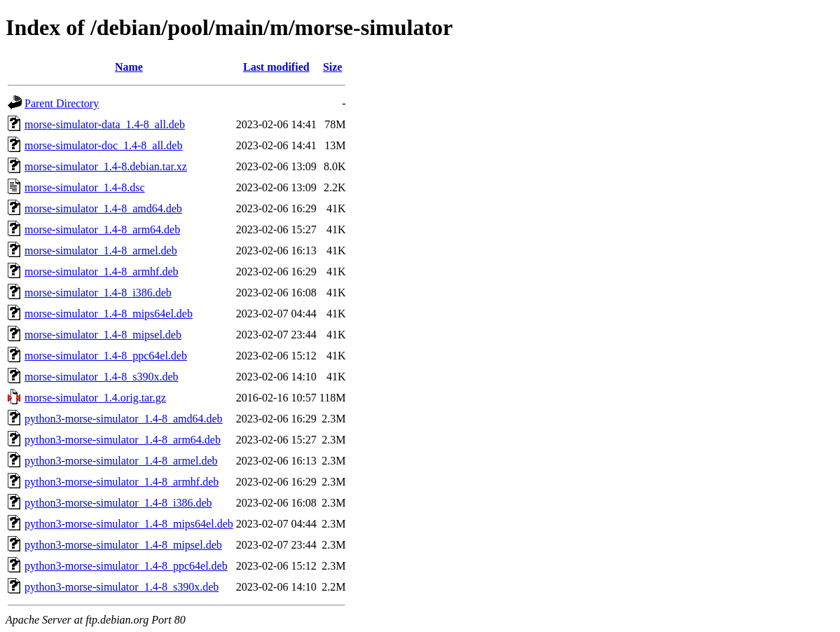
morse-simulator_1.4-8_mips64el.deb (109, 314)
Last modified (276, 67)
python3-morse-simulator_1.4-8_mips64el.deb (129, 524)
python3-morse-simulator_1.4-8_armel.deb (121, 461)
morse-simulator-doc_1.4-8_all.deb (103, 145)
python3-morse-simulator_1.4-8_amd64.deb (124, 419)
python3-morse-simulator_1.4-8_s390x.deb (122, 587)
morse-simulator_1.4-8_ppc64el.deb (106, 356)
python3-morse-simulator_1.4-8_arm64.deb (123, 440)
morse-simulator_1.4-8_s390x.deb (102, 377)
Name (129, 67)
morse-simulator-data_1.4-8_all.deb (105, 124)
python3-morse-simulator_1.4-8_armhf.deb (122, 482)
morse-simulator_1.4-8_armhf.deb (102, 272)
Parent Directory (62, 103)
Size (333, 67)
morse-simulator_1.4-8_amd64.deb (103, 208)
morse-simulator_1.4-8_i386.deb (98, 293)
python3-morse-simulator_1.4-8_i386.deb (118, 503)
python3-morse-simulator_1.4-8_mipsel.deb (123, 545)
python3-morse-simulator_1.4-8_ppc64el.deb (126, 566)
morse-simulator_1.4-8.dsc (85, 187)
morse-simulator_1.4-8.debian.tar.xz (106, 166)
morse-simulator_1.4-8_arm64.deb (102, 229)
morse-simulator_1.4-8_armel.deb (101, 250)
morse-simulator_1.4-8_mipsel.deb (103, 335)
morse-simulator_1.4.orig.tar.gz (95, 398)
